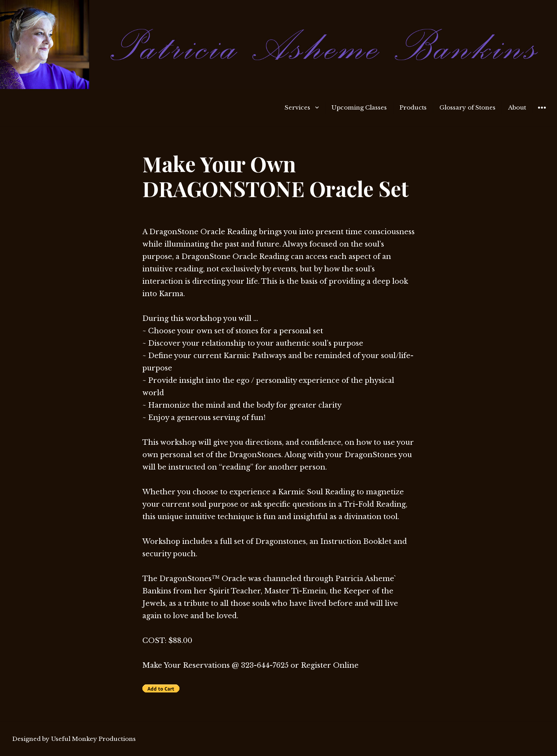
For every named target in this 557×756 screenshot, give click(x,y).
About (517, 107)
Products (413, 107)
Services (297, 107)
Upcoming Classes (359, 107)
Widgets (542, 113)
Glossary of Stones (467, 107)
